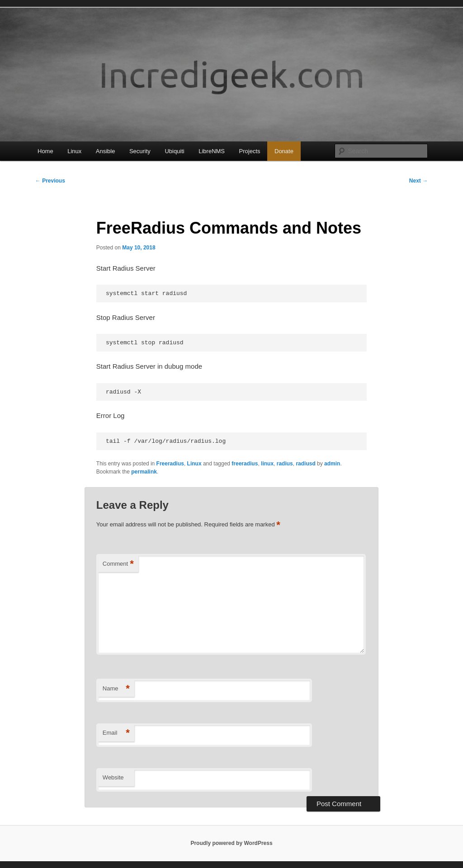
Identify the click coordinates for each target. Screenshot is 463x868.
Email (116, 733)
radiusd (305, 464)
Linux (74, 151)
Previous (50, 181)
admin (332, 464)
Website (113, 777)
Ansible (106, 151)
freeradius (245, 464)
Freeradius (170, 464)
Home (45, 151)
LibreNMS (212, 151)
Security (140, 151)
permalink (144, 472)
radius (285, 464)
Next (418, 181)
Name (116, 689)
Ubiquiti (174, 151)
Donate (284, 151)
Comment (118, 564)
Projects (250, 151)
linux (267, 464)
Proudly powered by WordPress (231, 843)
